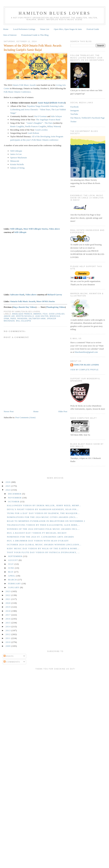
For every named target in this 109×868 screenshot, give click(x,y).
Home (6, 29)
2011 (8, 638)
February (15, 584)
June (12, 568)
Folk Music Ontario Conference (17, 92)
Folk (45, 314)
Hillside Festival (58, 103)
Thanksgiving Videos (56, 307)
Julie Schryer (56, 116)
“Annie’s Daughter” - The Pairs (39, 123)
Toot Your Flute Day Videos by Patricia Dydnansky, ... (43, 552)
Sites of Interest (10, 35)
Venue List (45, 29)
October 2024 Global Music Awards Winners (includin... (44, 545)
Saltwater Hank (17, 295)
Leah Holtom (33, 133)
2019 (8, 607)
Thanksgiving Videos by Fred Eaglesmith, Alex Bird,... (43, 525)
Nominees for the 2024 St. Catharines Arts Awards (40, 537)
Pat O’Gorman (41, 116)
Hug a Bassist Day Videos (24, 307)
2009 (8, 646)
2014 (8, 627)
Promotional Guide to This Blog (35, 35)
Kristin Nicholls (17, 164)
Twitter (73, 122)
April (12, 576)
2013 (8, 630)
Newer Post (9, 411)
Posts (9, 656)
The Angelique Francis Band (48, 120)
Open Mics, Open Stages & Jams (68, 29)
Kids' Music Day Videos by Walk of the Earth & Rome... (43, 548)
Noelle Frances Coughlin (36, 126)
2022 (8, 595)
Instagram (75, 110)
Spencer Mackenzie (19, 158)
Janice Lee (9, 316)
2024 (8, 490)
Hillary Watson (54, 126)
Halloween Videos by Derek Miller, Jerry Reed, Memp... (44, 505)
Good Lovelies (41, 130)
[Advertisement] (31, 702)
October (14, 502)
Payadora (22, 319)
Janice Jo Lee (16, 154)
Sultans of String (17, 168)
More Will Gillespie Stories (36, 229)
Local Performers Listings (24, 29)
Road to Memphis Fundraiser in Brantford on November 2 (46, 521)
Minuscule (15, 161)
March (13, 580)
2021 (8, 599)
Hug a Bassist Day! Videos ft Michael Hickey (37, 533)
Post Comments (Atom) (26, 417)
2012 (8, 634)
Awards (37, 314)
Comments (12, 662)
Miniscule (55, 316)
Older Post (63, 411)
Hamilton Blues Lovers (54, 13)
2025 (8, 486)
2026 (8, 482)
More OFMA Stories (46, 301)
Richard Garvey (55, 295)
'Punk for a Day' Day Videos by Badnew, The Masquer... (43, 513)
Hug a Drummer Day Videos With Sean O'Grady (38, 541)
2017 (8, 615)
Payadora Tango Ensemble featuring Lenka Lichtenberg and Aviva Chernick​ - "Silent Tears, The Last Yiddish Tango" (38, 109)
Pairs (13, 319)
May (11, 572)
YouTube (74, 114)
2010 (8, 642)
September (16, 556)
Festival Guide (93, 29)
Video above (54, 229)
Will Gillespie (16, 151)
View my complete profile (85, 370)
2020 (8, 603)
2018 (8, 611)
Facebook (75, 107)
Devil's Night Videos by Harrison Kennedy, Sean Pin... (43, 509)
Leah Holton (42, 316)
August (13, 560)
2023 (8, 591)
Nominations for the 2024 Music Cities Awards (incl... (42, 517)
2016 (8, 619)
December (15, 494)
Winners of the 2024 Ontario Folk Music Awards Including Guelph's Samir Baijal (33, 48)
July (11, 564)
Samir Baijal (43, 103)
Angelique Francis (22, 314)
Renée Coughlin (17, 126)
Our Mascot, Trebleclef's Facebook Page (88, 118)
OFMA (6, 319)
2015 (8, 623)
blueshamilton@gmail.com (86, 352)
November (15, 498)
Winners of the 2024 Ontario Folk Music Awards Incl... (43, 529)
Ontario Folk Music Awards (24, 85)
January (14, 587)
